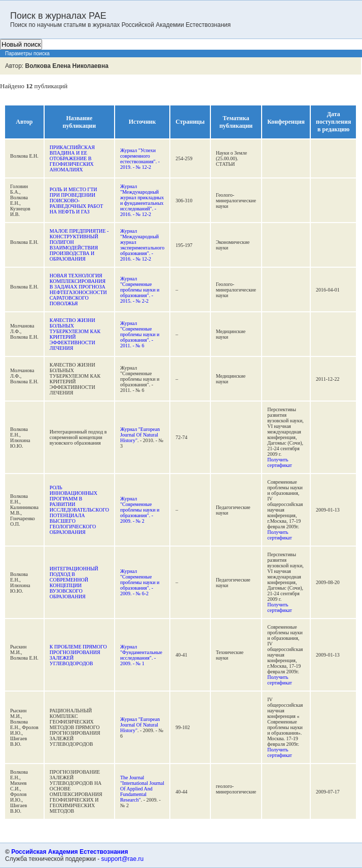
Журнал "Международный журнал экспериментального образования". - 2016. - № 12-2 (142, 245)
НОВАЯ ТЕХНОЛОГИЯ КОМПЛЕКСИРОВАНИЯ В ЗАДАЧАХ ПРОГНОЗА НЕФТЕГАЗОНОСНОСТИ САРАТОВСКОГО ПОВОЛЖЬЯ (78, 290)
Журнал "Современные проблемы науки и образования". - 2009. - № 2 (140, 510)
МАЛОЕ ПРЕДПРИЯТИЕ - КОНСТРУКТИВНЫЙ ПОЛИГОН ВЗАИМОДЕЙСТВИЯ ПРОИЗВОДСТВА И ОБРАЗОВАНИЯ (79, 245)
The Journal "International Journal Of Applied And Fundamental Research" (142, 789)
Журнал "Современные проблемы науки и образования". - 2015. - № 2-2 (140, 290)
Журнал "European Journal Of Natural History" (140, 435)
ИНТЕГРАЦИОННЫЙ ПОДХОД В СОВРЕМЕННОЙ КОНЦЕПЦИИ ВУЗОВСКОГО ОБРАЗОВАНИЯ (74, 583)
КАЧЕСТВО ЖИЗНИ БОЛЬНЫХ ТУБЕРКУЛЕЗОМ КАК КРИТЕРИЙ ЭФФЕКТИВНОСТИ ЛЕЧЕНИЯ (75, 334)
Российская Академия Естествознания (69, 852)
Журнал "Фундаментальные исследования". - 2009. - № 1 (141, 655)
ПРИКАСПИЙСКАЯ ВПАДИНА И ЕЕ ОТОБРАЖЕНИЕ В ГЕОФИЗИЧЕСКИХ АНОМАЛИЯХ (72, 158)
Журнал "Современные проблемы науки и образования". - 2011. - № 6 (140, 334)
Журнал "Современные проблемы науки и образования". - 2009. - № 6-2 (140, 582)
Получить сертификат (280, 462)
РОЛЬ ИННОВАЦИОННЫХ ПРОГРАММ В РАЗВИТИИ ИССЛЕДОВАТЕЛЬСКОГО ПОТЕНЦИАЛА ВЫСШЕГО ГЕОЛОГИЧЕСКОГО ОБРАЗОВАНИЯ (79, 510)
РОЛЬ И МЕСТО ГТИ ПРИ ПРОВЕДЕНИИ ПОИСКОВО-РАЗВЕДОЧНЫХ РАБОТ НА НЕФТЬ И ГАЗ (77, 201)
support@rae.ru (123, 859)
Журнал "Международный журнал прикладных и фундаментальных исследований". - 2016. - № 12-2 (142, 200)
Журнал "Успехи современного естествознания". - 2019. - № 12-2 (140, 159)
